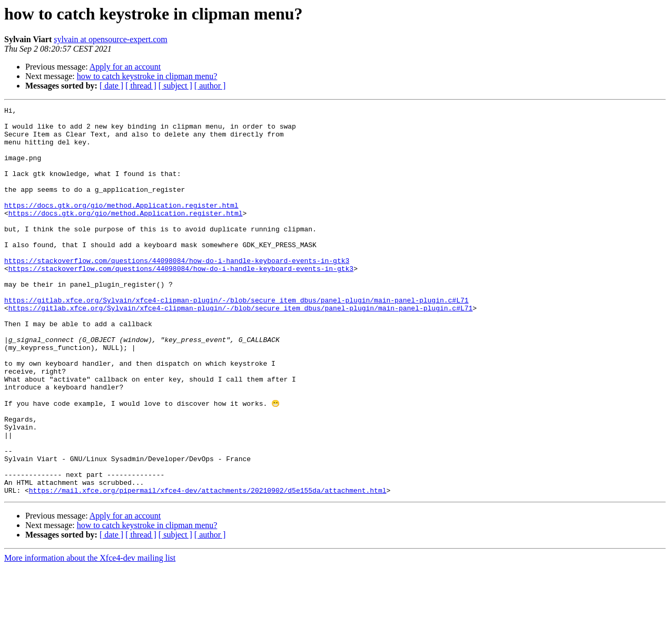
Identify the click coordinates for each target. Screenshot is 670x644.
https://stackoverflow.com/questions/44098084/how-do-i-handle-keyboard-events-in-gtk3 (177, 292)
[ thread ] (141, 86)
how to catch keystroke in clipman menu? (147, 76)
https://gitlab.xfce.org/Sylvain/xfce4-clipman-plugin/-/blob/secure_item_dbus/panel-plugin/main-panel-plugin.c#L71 (236, 339)
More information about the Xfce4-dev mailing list (90, 635)
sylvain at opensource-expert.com (110, 39)
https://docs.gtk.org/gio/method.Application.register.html (121, 226)
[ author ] (210, 86)
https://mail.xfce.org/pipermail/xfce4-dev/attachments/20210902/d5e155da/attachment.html (208, 567)
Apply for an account (125, 67)
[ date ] (111, 86)
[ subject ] (175, 86)
